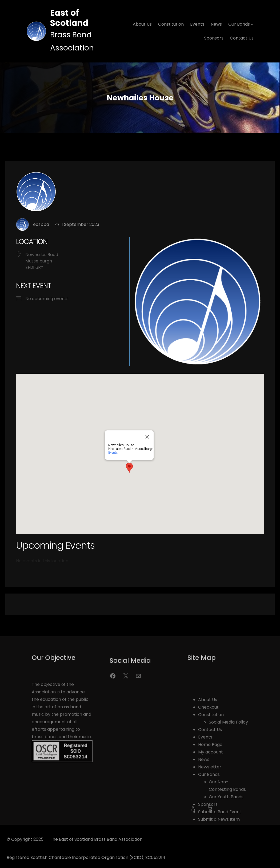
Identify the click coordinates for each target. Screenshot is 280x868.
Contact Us (210, 776)
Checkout (208, 753)
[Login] (193, 812)
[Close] (147, 444)
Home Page (210, 791)
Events (113, 459)
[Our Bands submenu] (252, 24)
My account (211, 798)
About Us (208, 746)
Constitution (211, 761)
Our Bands (209, 821)
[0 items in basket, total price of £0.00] (210, 812)
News (204, 806)
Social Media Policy (228, 768)
